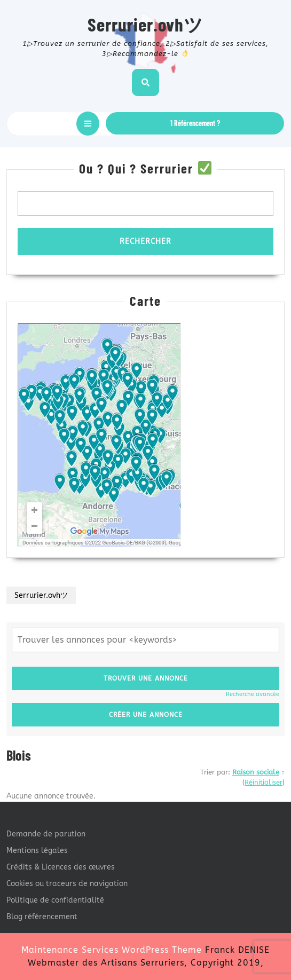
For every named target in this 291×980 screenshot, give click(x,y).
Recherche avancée (253, 694)
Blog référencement (42, 917)
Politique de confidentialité (55, 900)
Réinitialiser (264, 782)
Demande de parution (46, 834)
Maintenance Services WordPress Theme (112, 950)
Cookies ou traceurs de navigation (67, 884)
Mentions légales (37, 851)
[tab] (88, 124)
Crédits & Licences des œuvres (61, 867)
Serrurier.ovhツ (145, 24)
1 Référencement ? (195, 123)
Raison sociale (256, 772)
